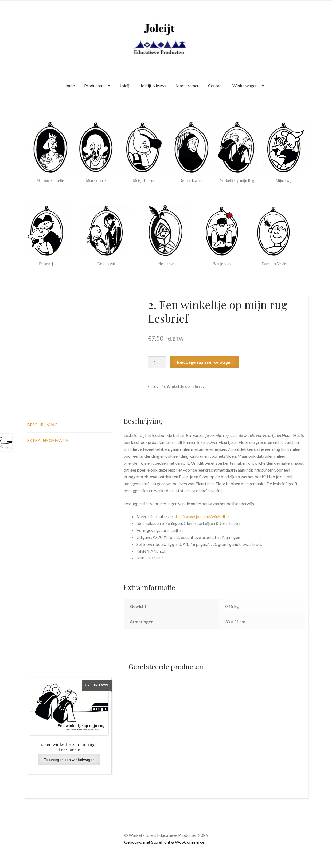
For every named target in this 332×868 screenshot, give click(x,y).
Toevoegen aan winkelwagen (204, 362)
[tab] (69, 425)
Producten (94, 86)
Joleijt (125, 86)
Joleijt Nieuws (153, 86)
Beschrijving (42, 425)
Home (69, 86)
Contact (216, 86)
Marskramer (187, 86)
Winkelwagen (245, 86)
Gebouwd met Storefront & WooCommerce (164, 842)
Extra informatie (48, 440)
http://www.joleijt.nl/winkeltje (202, 516)
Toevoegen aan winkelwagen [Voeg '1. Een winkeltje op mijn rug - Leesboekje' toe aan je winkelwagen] (69, 759)
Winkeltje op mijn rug (186, 386)
